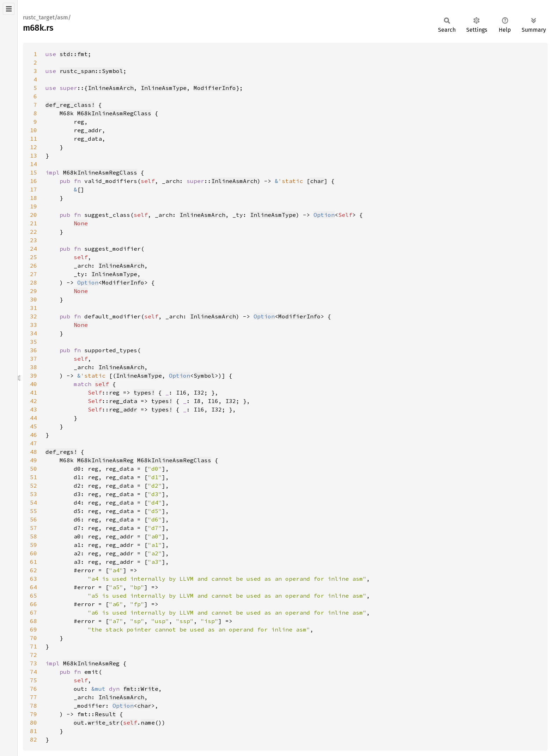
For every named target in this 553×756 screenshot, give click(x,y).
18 (34, 198)
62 (34, 570)
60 (34, 553)
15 (34, 172)
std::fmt (74, 54)
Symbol (204, 376)
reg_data (123, 401)
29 (34, 291)
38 (34, 367)
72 (34, 655)
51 (34, 477)
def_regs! (61, 452)
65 (34, 596)
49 (34, 460)
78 (34, 706)
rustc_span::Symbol (91, 71)
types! (144, 392)
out (79, 723)
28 (34, 282)
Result (105, 714)
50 (34, 469)
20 (34, 215)
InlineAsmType (164, 88)
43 (34, 409)
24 (34, 249)
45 (34, 426)
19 (34, 206)
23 (34, 240)
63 (34, 579)
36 (34, 350)
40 (34, 384)
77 (34, 697)
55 (34, 511)
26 (34, 266)
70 (34, 638)
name (148, 723)
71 (34, 646)
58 (34, 536)
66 (34, 604)
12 (34, 147)
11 (34, 139)
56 (34, 519)
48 (34, 452)
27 (34, 274)
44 (34, 418)
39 (34, 376)
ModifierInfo (215, 88)
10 (34, 130)
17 (34, 189)
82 (34, 739)
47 (34, 443)
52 (34, 486)
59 (34, 545)
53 (34, 494)
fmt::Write (141, 689)
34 (34, 333)
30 (34, 299)
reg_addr (123, 409)
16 (34, 181)
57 (34, 528)
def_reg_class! (70, 105)
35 (34, 342)
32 (34, 316)
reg (114, 392)
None (81, 223)
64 (34, 587)
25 (34, 257)
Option (324, 215)
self (102, 384)
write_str (104, 723)
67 (34, 612)
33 (34, 325)
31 (34, 308)
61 (34, 562)
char (317, 181)
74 (34, 672)
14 (34, 164)
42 (34, 401)
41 (34, 392)
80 (34, 723)
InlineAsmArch (111, 88)
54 (34, 502)
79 (34, 714)
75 (34, 680)
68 (34, 621)
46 (34, 435)
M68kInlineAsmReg (105, 460)
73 (34, 663)
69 (34, 629)
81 (34, 731)
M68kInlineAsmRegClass (114, 113)
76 (34, 689)
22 (34, 232)
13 (34, 156)
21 (34, 223)
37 (34, 359)
